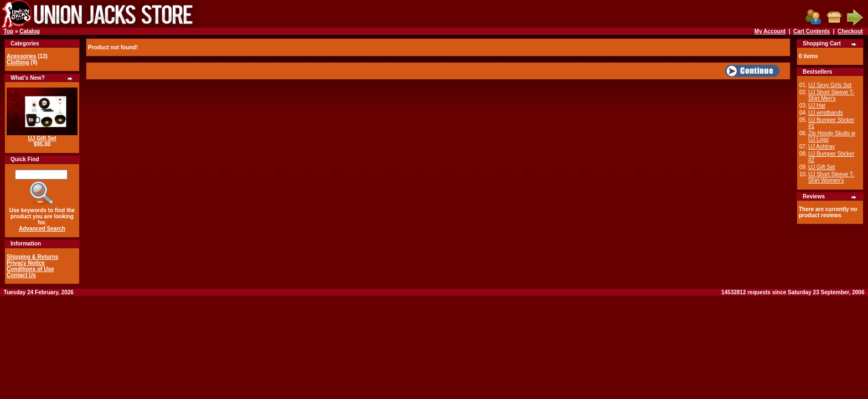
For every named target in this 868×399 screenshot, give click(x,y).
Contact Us (21, 275)
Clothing (18, 62)
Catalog (30, 31)
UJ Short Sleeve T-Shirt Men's (831, 95)
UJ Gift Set (42, 138)
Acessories (21, 56)
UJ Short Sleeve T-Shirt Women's (831, 177)
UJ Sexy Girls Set (830, 85)
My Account (770, 31)
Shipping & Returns (32, 257)
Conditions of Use (30, 269)
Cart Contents (812, 31)
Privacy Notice (26, 263)
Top (9, 31)
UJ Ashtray (821, 147)
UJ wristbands (826, 113)
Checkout (850, 31)
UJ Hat (817, 106)
